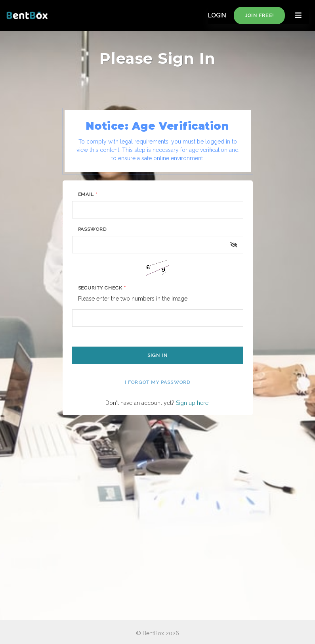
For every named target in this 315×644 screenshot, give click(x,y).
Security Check (102, 288)
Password (93, 229)
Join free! (259, 15)
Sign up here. (193, 403)
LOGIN (217, 15)
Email (88, 194)
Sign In (157, 355)
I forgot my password (158, 382)
